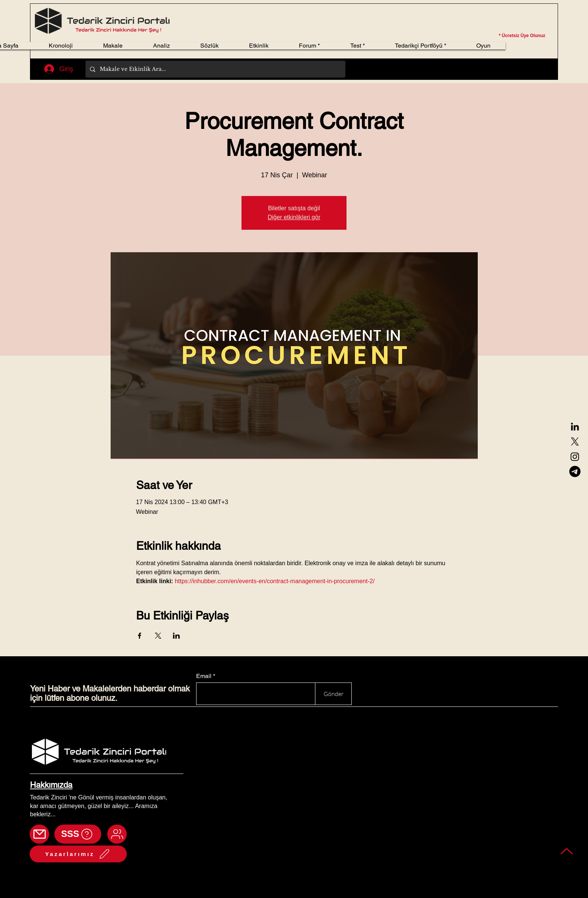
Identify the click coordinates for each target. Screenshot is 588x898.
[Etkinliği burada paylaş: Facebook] (140, 636)
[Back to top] (567, 851)
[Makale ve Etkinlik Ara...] (215, 69)
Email (204, 676)
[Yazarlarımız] (78, 854)
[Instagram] (575, 456)
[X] (575, 442)
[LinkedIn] (575, 427)
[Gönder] (333, 694)
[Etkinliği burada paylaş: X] (158, 636)
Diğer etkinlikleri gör (294, 217)
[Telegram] (575, 471)
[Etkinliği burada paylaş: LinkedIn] (176, 636)
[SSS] (78, 834)
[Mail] (39, 834)
